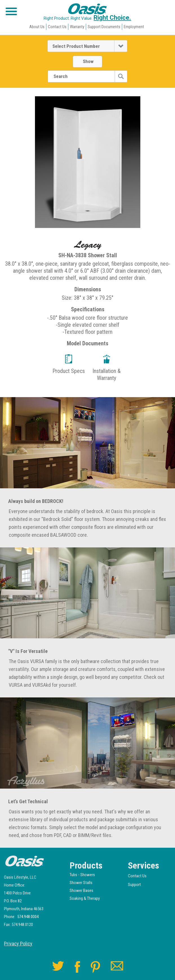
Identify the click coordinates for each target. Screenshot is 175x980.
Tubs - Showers (82, 875)
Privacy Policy (18, 944)
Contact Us (57, 27)
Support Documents (104, 27)
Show (88, 61)
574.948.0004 (28, 917)
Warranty (77, 27)
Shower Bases (81, 890)
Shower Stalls (81, 883)
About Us (37, 27)
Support (134, 885)
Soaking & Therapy (85, 898)
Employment (134, 27)
